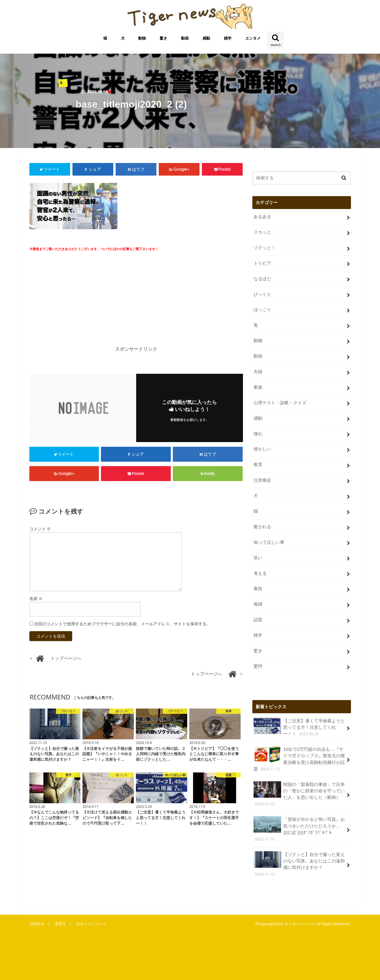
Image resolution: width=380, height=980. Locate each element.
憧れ (258, 434)
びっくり (262, 294)
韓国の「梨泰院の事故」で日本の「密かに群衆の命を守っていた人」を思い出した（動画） (299, 794)
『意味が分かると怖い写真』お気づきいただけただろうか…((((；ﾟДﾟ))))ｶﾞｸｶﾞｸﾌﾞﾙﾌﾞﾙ (299, 829)
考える (260, 573)
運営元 (60, 924)
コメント (40, 529)
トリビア (262, 263)
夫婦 (258, 372)
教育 (258, 465)
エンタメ (253, 38)
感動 (206, 38)
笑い (258, 558)
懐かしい (262, 449)
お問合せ (37, 924)
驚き (163, 38)
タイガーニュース (300, 924)
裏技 (258, 589)
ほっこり (262, 310)
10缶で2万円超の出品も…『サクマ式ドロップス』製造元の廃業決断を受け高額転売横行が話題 (299, 759)
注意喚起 (262, 480)
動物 (142, 38)
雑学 (228, 38)
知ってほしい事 (269, 542)
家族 (258, 387)
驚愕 (258, 666)
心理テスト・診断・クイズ (280, 403)
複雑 (258, 604)
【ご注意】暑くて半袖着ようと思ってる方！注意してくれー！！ (299, 727)
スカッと (262, 232)
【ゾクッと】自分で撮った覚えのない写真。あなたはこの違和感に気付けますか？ (299, 864)
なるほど (262, 279)
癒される (262, 527)
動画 (185, 38)
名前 (36, 599)
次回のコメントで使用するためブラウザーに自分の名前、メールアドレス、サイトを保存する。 (122, 624)
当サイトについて (91, 924)
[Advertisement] (81, 303)
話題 (258, 620)
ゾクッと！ (265, 248)
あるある (262, 217)
